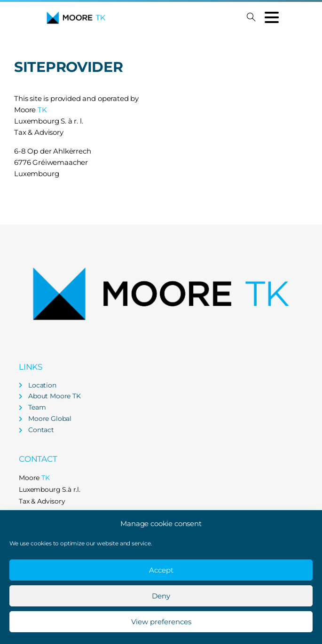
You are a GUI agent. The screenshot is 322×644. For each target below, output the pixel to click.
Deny (161, 596)
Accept (161, 570)
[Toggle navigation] (272, 17)
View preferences (161, 622)
